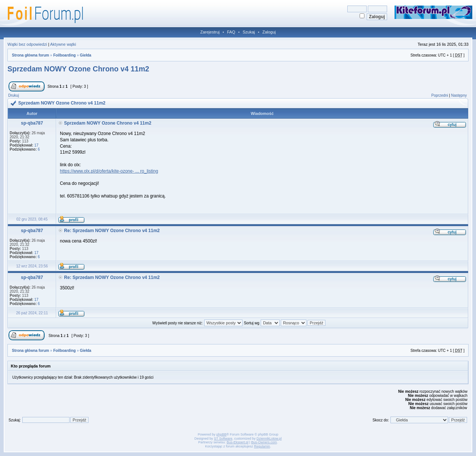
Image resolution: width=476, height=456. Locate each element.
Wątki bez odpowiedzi (27, 44)
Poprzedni (440, 95)
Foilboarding (65, 55)
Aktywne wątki (63, 44)
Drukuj (14, 95)
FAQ (231, 32)
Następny (459, 95)
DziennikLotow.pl (269, 439)
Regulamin (262, 446)
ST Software (223, 439)
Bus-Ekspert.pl (238, 442)
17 (36, 145)
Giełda (86, 55)
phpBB (221, 434)
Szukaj (249, 32)
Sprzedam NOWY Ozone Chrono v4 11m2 (78, 69)
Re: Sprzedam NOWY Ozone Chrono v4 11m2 (112, 231)
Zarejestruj (210, 32)
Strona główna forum (30, 55)
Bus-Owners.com (264, 442)
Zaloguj (269, 32)
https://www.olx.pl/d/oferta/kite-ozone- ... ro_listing (109, 171)
